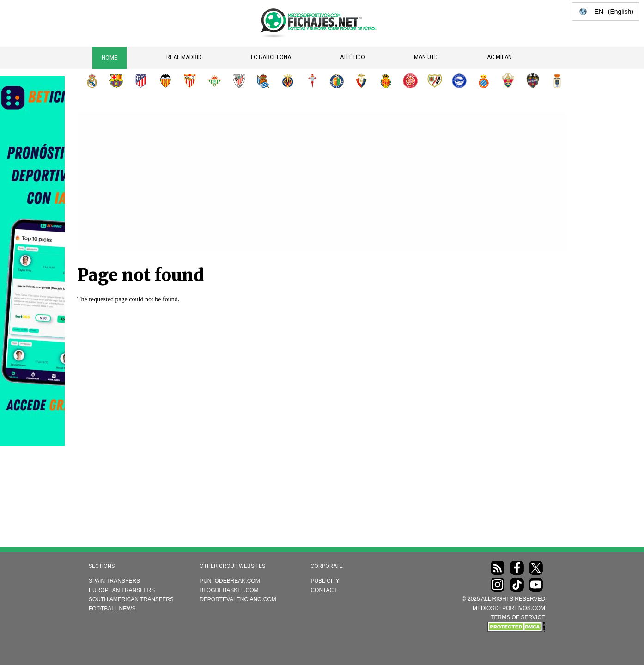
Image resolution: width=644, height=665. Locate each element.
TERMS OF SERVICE (518, 617)
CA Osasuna (361, 81)
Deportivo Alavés (459, 81)
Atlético (352, 57)
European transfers (122, 590)
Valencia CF (165, 81)
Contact (324, 590)
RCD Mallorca (386, 81)
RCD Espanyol (484, 81)
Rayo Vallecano (435, 81)
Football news (112, 609)
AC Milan (499, 57)
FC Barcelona (271, 57)
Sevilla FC (190, 81)
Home (109, 58)
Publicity (325, 581)
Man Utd (426, 57)
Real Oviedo (557, 81)
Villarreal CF (288, 81)
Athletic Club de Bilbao (239, 81)
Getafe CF (337, 81)
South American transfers (131, 599)
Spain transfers (114, 581)
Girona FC (410, 81)
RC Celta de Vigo (312, 81)
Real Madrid (184, 57)
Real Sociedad (263, 81)
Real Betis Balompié (214, 81)
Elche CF (508, 81)
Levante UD (533, 81)
